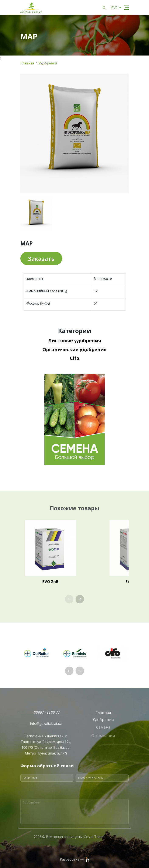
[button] (80, 599)
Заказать (41, 259)
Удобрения (48, 63)
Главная (27, 63)
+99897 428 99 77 (46, 717)
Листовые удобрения (74, 340)
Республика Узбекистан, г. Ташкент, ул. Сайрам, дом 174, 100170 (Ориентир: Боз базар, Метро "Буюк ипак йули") (46, 763)
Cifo (74, 358)
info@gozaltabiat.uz (46, 728)
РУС (115, 8)
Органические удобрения (74, 349)
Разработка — (75, 859)
